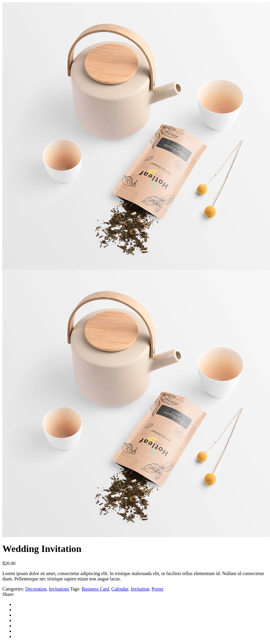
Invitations (59, 589)
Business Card (95, 589)
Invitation (140, 589)
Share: (8, 594)
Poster (158, 589)
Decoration (36, 589)
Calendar (120, 589)
